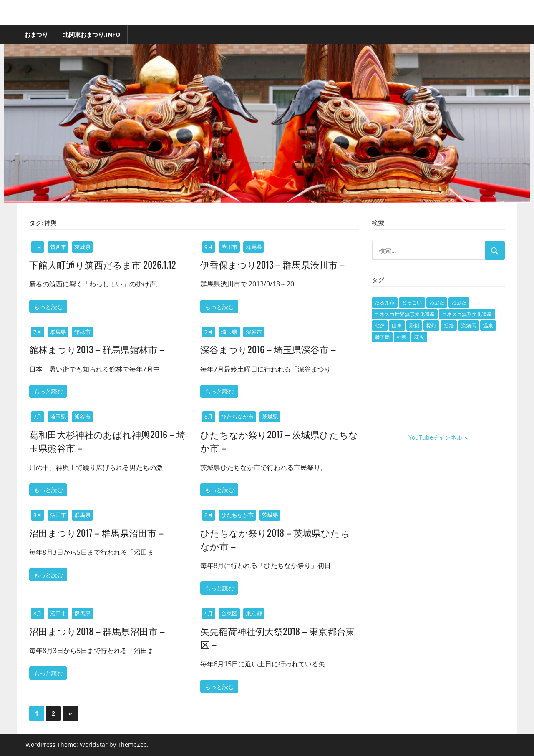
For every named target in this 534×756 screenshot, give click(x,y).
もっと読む (48, 306)
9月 (209, 247)
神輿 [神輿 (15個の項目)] (402, 337)
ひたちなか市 (237, 417)
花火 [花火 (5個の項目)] (419, 337)
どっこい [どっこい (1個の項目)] (412, 303)
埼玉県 (229, 332)
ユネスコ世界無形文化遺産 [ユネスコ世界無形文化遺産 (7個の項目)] (405, 314)
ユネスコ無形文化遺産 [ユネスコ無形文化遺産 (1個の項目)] (467, 314)
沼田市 (58, 515)
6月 (209, 613)
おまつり (36, 34)
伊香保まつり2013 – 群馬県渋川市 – (273, 264)
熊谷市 (82, 417)
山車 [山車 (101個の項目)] (397, 325)
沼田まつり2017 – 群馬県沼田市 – (96, 532)
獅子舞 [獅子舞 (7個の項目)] (382, 337)
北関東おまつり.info (92, 34)
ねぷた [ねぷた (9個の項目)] (459, 303)
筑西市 (58, 247)
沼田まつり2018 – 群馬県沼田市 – (97, 631)
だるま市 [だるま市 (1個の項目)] (385, 303)
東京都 (254, 613)
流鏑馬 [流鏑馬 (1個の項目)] (469, 325)
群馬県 (254, 247)
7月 (38, 332)
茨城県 (82, 247)
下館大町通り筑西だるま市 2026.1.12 (103, 264)
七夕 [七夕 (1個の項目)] (380, 325)
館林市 (82, 332)
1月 (38, 247)
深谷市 (254, 332)
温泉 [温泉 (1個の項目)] (488, 325)
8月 (209, 417)
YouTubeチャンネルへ (438, 437)
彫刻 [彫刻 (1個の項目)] (414, 325)
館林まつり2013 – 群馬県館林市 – (97, 349)
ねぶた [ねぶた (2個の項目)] (437, 303)
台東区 (229, 613)
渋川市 (229, 247)
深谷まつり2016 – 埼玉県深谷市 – (268, 349)
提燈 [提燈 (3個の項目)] (449, 325)
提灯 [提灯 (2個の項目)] (431, 325)
